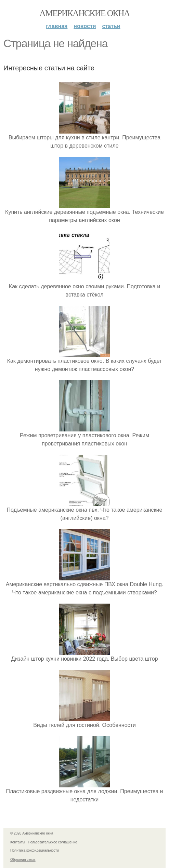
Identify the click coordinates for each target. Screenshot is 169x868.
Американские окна (84, 13)
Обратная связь (23, 860)
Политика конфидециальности (35, 850)
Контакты (18, 842)
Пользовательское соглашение (53, 842)
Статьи (111, 26)
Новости (85, 26)
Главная (57, 26)
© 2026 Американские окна (32, 833)
